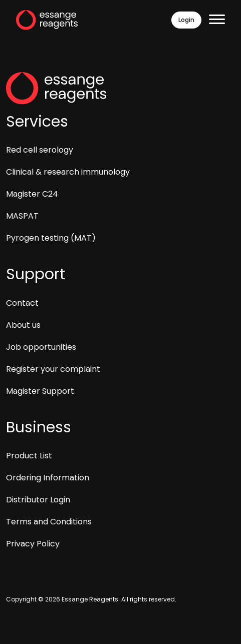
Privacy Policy (33, 544)
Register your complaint (53, 369)
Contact (22, 303)
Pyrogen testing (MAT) (51, 238)
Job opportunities (41, 347)
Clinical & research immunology (68, 172)
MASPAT (22, 216)
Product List (29, 456)
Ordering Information (48, 478)
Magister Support (40, 391)
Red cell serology (40, 150)
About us (23, 325)
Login (186, 20)
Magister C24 (32, 194)
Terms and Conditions (49, 522)
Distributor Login (38, 500)
